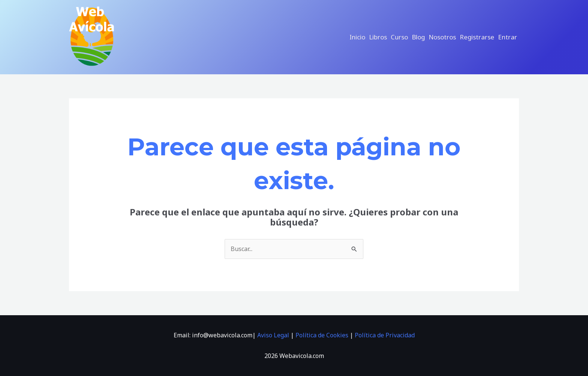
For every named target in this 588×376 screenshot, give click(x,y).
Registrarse (477, 37)
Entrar (508, 37)
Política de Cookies (322, 335)
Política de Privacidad (385, 335)
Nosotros (442, 37)
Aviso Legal (273, 335)
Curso (399, 37)
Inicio (357, 37)
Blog (418, 37)
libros (378, 37)
